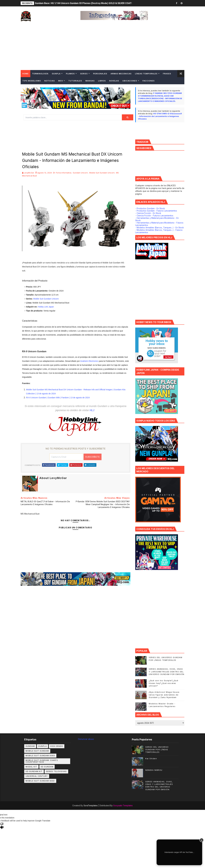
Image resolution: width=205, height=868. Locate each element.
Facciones (149, 81)
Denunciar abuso (86, 739)
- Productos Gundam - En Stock (150, 208)
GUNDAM (30, 746)
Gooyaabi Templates (123, 805)
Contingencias (31, 88)
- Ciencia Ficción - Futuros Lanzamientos (154, 216)
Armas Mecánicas (121, 74)
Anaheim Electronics (89, 361)
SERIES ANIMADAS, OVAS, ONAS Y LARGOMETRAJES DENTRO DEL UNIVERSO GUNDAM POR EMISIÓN (167, 671)
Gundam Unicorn (80, 173)
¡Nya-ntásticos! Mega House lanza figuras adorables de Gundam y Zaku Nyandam (164, 695)
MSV (61, 81)
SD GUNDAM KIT (34, 771)
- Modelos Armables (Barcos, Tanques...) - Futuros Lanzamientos (159, 231)
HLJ (92, 410)
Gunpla (56, 74)
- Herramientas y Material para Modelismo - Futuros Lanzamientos (159, 224)
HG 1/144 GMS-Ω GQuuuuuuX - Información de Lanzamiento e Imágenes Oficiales (160, 116)
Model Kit (31, 767)
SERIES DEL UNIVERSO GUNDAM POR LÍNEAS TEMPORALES (157, 750)
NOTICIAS (50, 81)
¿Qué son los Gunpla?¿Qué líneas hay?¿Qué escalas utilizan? (164, 683)
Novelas (114, 81)
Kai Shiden (151, 758)
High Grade (57, 746)
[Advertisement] (102, 49)
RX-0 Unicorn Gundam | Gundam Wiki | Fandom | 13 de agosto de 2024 (58, 398)
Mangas (90, 81)
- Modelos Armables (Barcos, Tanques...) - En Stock (160, 228)
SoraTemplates (91, 805)
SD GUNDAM (47, 767)
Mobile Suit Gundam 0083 (40, 756)
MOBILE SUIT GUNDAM (37, 751)
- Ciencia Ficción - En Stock (148, 213)
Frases (167, 74)
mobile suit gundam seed (40, 781)
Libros (102, 81)
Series (84, 74)
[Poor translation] (2, 826)
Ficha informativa (64, 173)
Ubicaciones (130, 81)
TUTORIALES (75, 81)
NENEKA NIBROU (154, 770)
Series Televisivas (56, 771)
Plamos (70, 74)
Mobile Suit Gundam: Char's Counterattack (42, 761)
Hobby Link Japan (46, 307)
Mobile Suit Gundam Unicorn (102, 173)
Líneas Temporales (146, 74)
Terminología (40, 74)
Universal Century (37, 776)
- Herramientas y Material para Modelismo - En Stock (157, 219)
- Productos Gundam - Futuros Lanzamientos (156, 211)
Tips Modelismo (32, 81)
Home (25, 74)
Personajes (100, 74)
